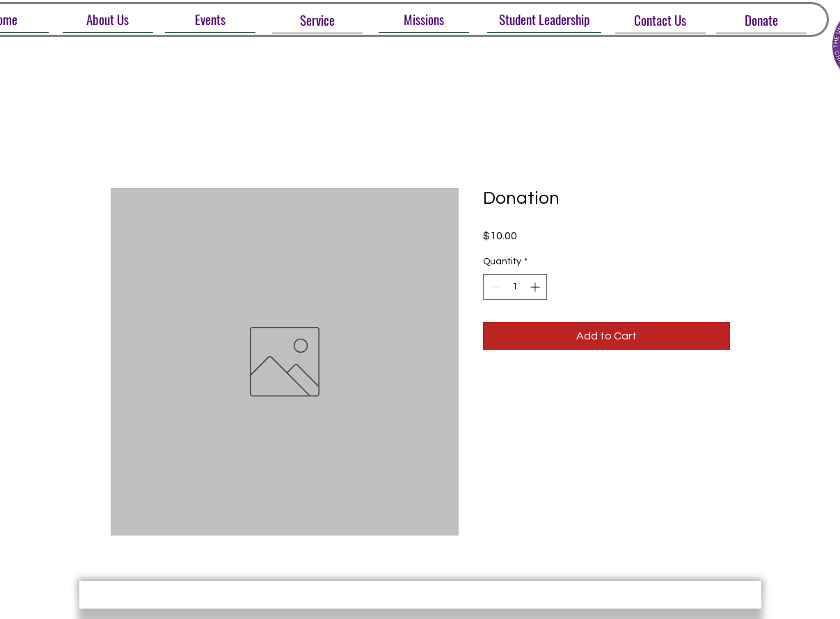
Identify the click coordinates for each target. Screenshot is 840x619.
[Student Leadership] (544, 19)
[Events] (210, 19)
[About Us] (108, 19)
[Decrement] (494, 287)
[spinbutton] (515, 287)
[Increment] (536, 287)
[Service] (317, 20)
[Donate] (761, 20)
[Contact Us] (660, 20)
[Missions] (424, 19)
